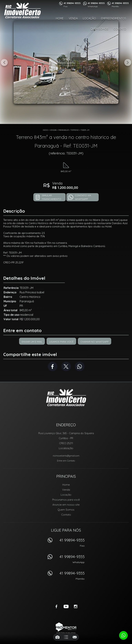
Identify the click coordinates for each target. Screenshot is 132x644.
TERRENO (75, 130)
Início (45, 130)
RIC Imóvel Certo (66, 397)
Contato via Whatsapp (83, 197)
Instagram (76, 606)
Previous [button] (4, 62)
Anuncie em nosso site (66, 505)
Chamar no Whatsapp (95, 342)
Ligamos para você (61, 342)
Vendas (53, 130)
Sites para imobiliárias (66, 633)
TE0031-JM (85, 130)
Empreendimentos (114, 18)
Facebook (53, 366)
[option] (66, 62)
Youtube (66, 606)
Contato (120, 29)
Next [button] (128, 62)
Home (60, 18)
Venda (73, 18)
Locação (89, 18)
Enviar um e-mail (32, 342)
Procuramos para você (66, 500)
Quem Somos (99, 29)
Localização (66, 448)
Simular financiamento (52, 197)
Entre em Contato (66, 461)
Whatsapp (80, 366)
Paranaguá (64, 130)
